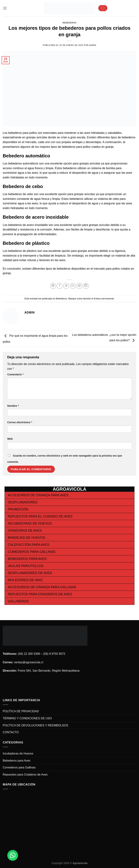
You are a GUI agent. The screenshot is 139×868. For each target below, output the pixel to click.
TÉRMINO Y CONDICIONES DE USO (27, 718)
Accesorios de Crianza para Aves (38, 495)
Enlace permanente (104, 299)
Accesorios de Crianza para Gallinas (42, 587)
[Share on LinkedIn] (86, 286)
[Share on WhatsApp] (53, 286)
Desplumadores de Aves (30, 573)
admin (93, 45)
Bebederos (69, 23)
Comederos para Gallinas (32, 552)
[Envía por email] (73, 286)
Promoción (18, 509)
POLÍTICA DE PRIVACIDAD (21, 711)
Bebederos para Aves (27, 559)
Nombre (13, 406)
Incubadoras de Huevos (30, 523)
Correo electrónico (20, 422)
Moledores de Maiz (25, 580)
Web (10, 439)
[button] (13, 855)
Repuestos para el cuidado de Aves (40, 516)
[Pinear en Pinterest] (79, 286)
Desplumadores (23, 502)
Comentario (15, 374)
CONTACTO (11, 732)
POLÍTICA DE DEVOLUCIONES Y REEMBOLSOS (35, 725)
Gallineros (18, 601)
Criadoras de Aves (25, 531)
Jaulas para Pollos (26, 566)
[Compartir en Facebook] (60, 286)
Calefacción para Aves (29, 545)
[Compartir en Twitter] (66, 286)
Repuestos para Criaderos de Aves (40, 594)
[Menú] (5, 8)
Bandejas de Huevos (26, 538)
